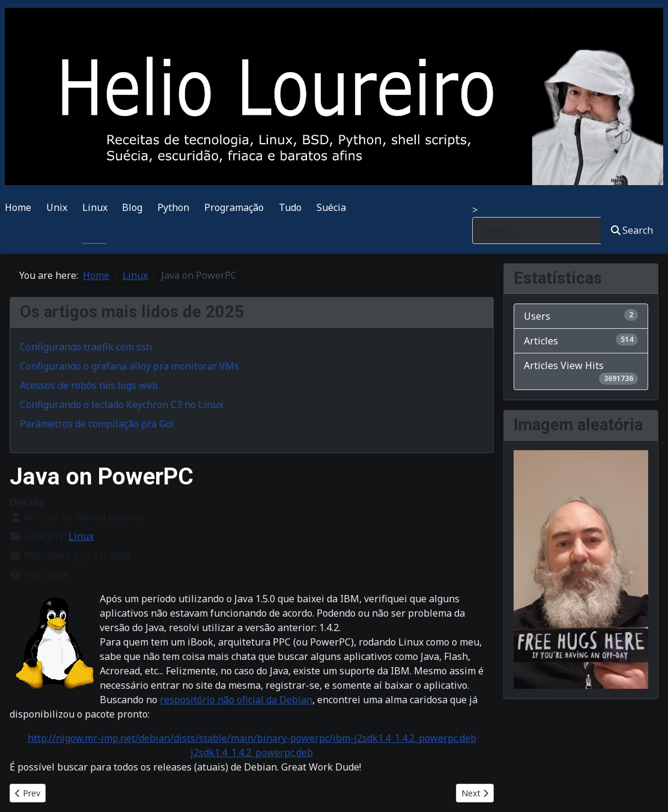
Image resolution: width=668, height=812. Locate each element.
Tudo (290, 207)
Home (18, 207)
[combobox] (537, 230)
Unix (57, 207)
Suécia (331, 207)
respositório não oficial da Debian (236, 700)
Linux (95, 207)
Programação (234, 207)
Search (632, 230)
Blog (132, 207)
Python (173, 207)
